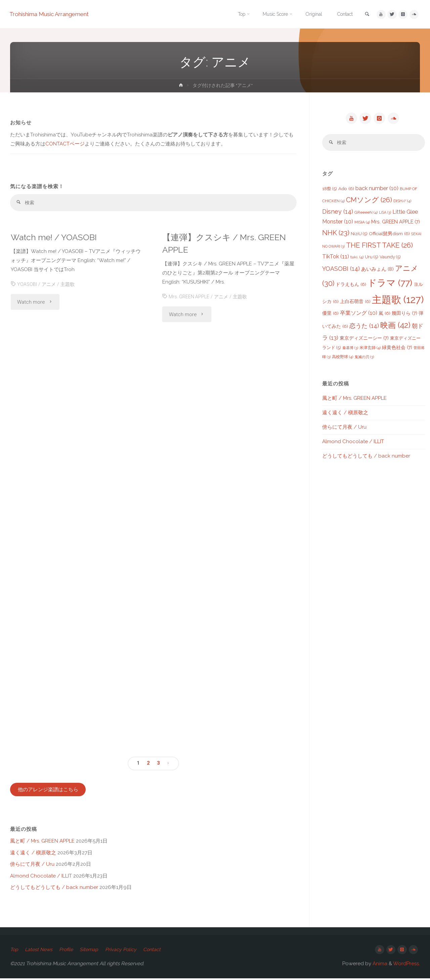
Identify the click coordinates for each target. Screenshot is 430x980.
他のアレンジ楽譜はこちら (48, 791)
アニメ (50, 285)
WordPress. (406, 965)
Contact (159, 950)
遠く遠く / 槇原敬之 (33, 854)
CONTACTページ (65, 144)
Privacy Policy (127, 950)
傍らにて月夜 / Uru (32, 865)
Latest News (40, 950)
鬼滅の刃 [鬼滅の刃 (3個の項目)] (364, 358)
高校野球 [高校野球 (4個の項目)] (342, 358)
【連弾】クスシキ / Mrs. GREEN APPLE (227, 244)
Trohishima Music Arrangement (55, 14)
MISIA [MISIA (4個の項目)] (362, 223)
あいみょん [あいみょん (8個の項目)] (377, 270)
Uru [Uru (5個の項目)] (372, 258)
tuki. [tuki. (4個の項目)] (357, 258)
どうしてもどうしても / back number (54, 889)
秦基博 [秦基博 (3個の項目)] (350, 349)
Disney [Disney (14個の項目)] (338, 213)
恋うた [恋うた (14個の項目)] (364, 327)
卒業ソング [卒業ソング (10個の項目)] (359, 314)
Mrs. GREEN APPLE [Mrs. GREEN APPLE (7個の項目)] (396, 223)
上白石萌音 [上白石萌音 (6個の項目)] (355, 303)
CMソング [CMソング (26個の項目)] (369, 201)
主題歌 (69, 285)
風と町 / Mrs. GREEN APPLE (42, 842)
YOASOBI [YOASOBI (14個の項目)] (341, 270)
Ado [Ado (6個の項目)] (346, 190)
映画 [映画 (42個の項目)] (395, 326)
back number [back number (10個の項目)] (377, 190)
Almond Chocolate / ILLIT (41, 877)
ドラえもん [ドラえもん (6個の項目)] (351, 286)
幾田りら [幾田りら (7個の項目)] (404, 314)
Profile (70, 950)
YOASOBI (27, 285)
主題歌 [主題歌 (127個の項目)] (398, 301)
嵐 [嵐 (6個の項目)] (384, 314)
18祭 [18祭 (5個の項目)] (330, 190)
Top (14, 950)
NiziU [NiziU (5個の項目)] (359, 235)
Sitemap (94, 950)
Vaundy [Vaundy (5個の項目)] (390, 258)
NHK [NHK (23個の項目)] (336, 234)
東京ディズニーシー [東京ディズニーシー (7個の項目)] (364, 339)
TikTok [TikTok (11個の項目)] (336, 258)
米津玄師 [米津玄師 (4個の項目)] (370, 349)
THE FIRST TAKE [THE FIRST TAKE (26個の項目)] (379, 246)
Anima (379, 965)
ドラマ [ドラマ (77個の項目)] (390, 284)
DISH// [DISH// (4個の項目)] (402, 202)
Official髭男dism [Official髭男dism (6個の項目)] (389, 235)
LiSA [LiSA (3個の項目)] (385, 214)
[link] (363, 15)
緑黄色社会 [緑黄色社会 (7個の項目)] (397, 349)
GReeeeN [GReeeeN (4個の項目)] (366, 214)
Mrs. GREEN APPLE (190, 297)
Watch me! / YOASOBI (57, 238)
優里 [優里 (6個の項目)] (330, 314)
